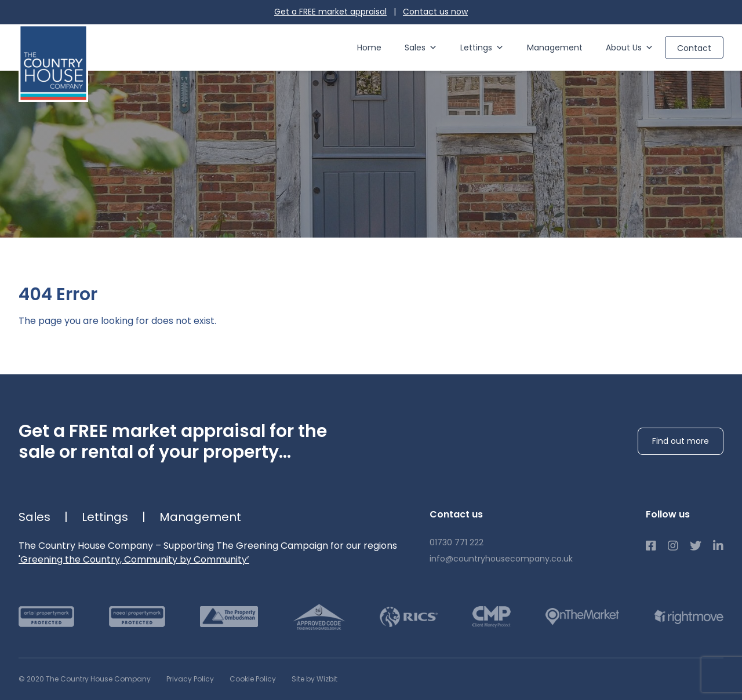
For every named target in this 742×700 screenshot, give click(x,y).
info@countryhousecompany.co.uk (501, 559)
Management (555, 48)
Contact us (435, 12)
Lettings (482, 48)
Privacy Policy (190, 679)
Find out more (681, 441)
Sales (421, 48)
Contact (694, 48)
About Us (630, 48)
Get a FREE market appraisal (330, 12)
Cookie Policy (253, 679)
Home (369, 48)
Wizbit (327, 679)
